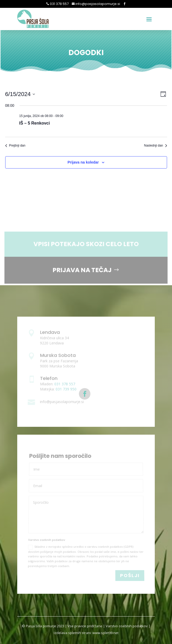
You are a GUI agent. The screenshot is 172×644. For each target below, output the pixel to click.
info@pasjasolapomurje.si (97, 4)
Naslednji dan (156, 145)
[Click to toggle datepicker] (20, 94)
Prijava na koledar (83, 162)
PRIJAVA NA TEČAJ (82, 270)
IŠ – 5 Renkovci (35, 123)
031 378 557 (59, 4)
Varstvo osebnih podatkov (127, 626)
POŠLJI (130, 575)
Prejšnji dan (15, 145)
